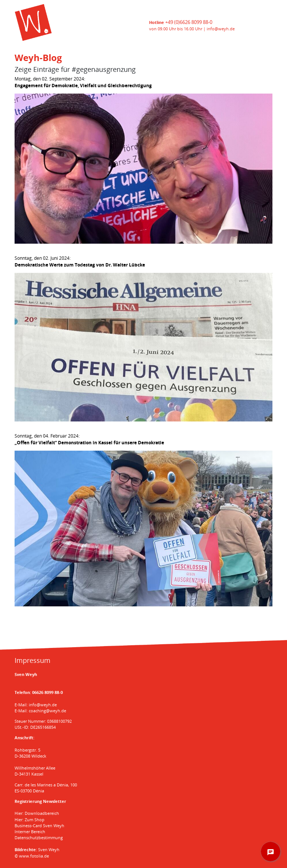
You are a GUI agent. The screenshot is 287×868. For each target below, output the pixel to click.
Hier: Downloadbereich (37, 813)
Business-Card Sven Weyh (39, 826)
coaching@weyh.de (47, 711)
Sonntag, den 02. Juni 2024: (80, 261)
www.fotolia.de (34, 856)
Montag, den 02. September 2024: (83, 82)
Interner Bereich (30, 832)
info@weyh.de (221, 29)
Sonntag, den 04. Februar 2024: (89, 439)
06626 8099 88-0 (47, 692)
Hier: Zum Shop (30, 820)
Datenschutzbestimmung (39, 837)
